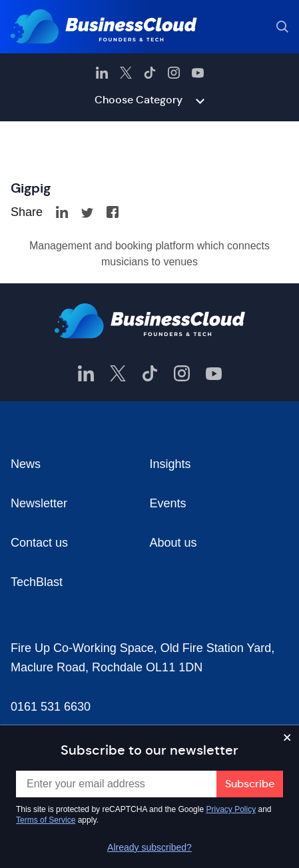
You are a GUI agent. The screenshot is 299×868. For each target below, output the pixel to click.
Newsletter (39, 503)
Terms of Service (46, 820)
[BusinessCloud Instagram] (174, 73)
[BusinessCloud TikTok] (150, 73)
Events (168, 503)
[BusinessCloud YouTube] (198, 73)
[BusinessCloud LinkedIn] (102, 73)
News (26, 464)
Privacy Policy (231, 809)
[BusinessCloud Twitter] (126, 73)
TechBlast (37, 582)
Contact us (39, 543)
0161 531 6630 (51, 707)
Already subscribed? (149, 847)
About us (173, 543)
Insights (170, 464)
